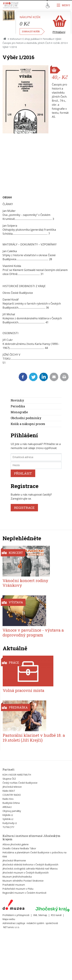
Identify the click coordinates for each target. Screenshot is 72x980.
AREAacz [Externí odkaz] (7, 807)
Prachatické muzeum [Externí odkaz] (14, 885)
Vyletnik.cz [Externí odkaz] (8, 819)
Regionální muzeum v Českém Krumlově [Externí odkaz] (24, 893)
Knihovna (15, 39)
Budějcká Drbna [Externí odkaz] (11, 803)
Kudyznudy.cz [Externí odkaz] (10, 823)
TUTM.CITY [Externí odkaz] (8, 827)
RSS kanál (56, 915)
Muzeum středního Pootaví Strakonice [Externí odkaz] (23, 881)
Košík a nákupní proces (28, 424)
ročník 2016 (60, 43)
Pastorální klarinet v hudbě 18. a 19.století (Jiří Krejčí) (34, 738)
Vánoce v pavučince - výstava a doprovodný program (33, 633)
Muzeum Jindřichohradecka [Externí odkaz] (17, 877)
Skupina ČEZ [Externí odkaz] (9, 779)
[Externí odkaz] (13, 905)
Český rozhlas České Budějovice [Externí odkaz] (20, 783)
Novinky (17, 400)
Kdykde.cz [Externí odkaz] (8, 815)
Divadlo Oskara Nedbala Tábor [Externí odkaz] (19, 848)
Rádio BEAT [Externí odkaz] (9, 791)
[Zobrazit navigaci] (64, 5)
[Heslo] (36, 465)
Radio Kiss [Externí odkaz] (8, 799)
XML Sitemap (40, 915)
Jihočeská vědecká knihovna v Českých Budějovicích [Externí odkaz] (30, 865)
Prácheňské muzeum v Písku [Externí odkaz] (18, 889)
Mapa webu (9, 919)
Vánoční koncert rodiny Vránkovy (25, 583)
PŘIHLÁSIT (23, 473)
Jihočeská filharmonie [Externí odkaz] (14, 860)
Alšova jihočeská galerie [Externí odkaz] (16, 844)
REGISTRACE (24, 508)
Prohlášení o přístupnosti (16, 915)
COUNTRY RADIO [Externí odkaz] (12, 795)
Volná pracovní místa (23, 690)
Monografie (19, 412)
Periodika (48, 39)
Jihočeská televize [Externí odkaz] (12, 787)
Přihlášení (59, 32)
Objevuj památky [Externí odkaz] (12, 811)
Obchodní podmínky (26, 418)
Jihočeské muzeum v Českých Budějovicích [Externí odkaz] (26, 873)
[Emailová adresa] (36, 457)
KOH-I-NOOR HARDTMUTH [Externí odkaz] (17, 775)
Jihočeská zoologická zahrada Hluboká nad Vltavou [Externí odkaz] (30, 869)
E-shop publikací (31, 39)
